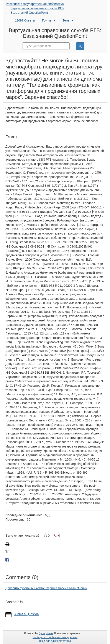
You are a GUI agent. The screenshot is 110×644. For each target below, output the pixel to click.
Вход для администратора (55, 641)
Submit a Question (26, 614)
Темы (68, 20)
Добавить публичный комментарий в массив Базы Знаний (46, 588)
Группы (49, 20)
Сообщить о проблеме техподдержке (55, 637)
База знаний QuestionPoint (29, 13)
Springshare (46, 633)
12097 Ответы (25, 20)
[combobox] (46, 46)
